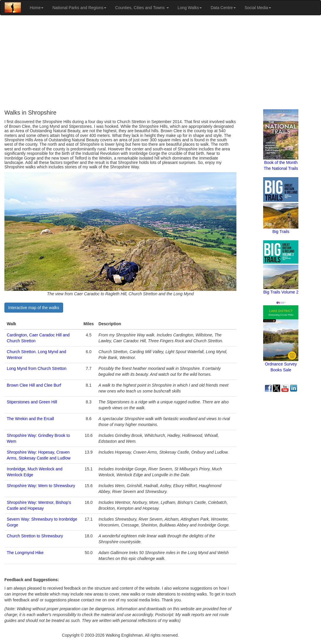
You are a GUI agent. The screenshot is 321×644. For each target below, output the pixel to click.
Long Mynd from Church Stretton (37, 368)
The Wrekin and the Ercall (30, 419)
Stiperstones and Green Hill (32, 402)
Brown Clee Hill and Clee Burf (34, 385)
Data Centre (223, 8)
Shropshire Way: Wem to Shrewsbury (41, 486)
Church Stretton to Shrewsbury (35, 536)
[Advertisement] (160, 62)
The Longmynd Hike (25, 553)
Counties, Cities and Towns (142, 8)
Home (37, 8)
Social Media (258, 8)
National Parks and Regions (79, 8)
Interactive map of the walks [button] (34, 308)
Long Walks (190, 8)
